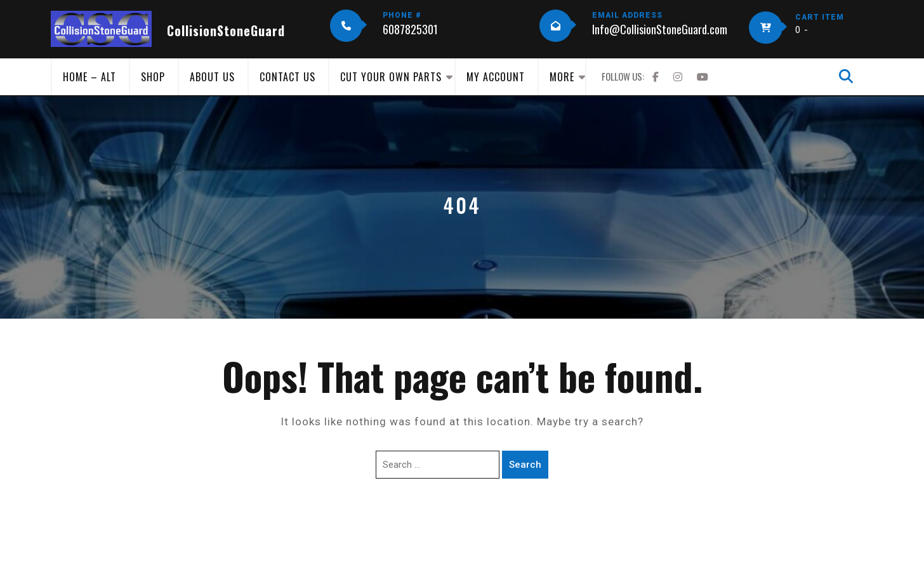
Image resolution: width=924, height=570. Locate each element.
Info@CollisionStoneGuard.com (660, 29)
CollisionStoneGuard (226, 30)
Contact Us (287, 77)
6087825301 (410, 29)
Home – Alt (89, 77)
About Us (212, 77)
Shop (153, 77)
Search (525, 465)
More (562, 77)
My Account (496, 77)
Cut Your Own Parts (391, 77)
